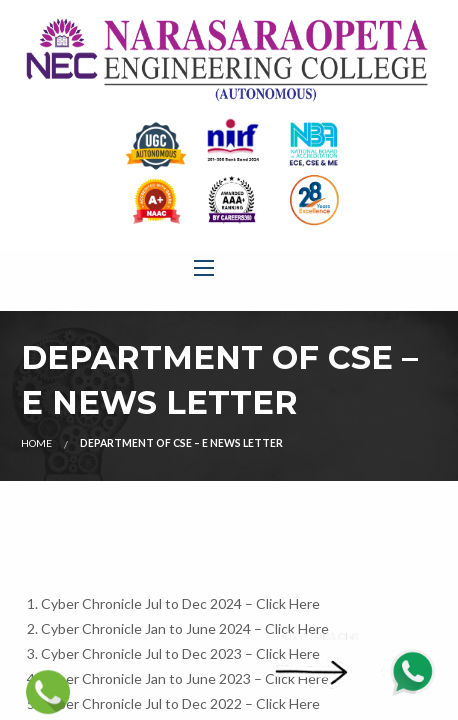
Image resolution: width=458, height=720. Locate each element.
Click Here (288, 603)
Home (36, 443)
